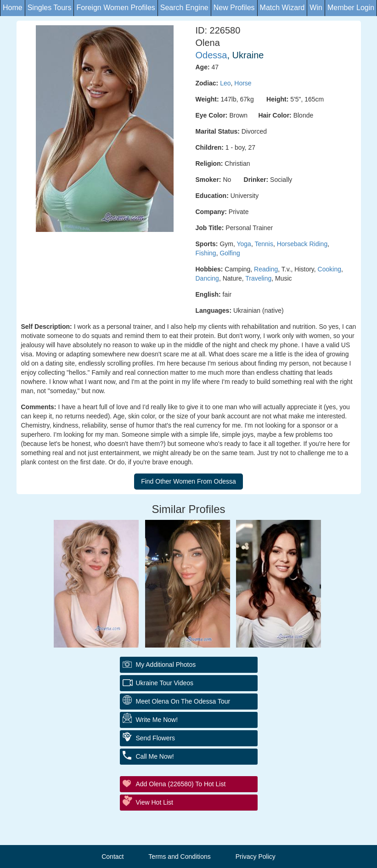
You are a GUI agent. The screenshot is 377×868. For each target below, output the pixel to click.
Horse (243, 83)
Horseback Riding (302, 244)
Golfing (230, 253)
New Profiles (234, 8)
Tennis (264, 244)
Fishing (206, 253)
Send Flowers (156, 738)
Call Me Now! (155, 756)
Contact (113, 857)
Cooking (329, 269)
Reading (266, 269)
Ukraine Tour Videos (165, 683)
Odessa (211, 55)
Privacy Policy (256, 857)
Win (316, 8)
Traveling (258, 278)
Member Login (351, 8)
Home (13, 8)
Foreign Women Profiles (115, 8)
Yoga (244, 244)
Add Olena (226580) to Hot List (181, 784)
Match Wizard (282, 8)
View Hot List (155, 802)
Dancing (207, 278)
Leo (225, 83)
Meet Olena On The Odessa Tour (183, 701)
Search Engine (184, 8)
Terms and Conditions (179, 857)
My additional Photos (166, 665)
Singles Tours (50, 8)
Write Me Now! (157, 720)
